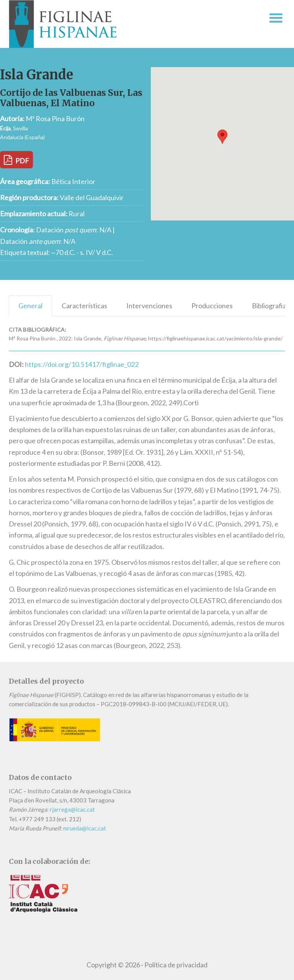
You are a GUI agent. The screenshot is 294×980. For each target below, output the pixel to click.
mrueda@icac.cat (85, 828)
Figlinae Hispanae (118, 24)
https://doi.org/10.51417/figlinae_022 (82, 364)
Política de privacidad (176, 965)
